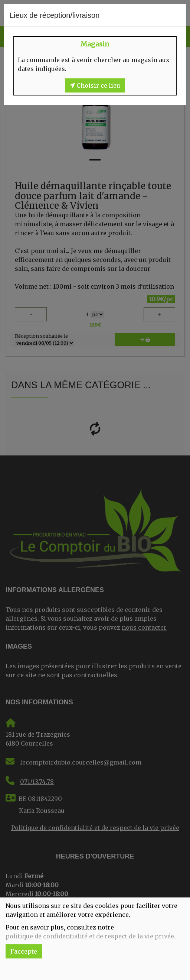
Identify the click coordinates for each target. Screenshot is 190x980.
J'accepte (24, 951)
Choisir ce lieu (95, 85)
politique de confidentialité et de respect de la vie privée (90, 936)
